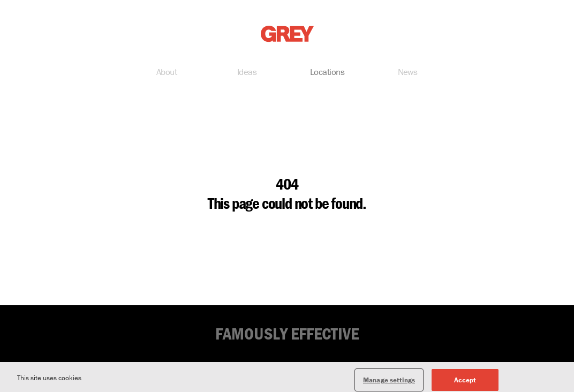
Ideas (247, 73)
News (408, 73)
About (167, 73)
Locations (327, 73)
